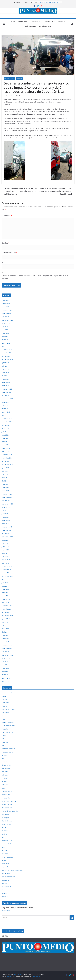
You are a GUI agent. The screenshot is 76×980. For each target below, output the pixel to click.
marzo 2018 (5, 596)
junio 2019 (5, 547)
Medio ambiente (7, 808)
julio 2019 (5, 543)
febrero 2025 (6, 343)
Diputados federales (8, 749)
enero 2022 (5, 451)
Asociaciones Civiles (8, 693)
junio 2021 (5, 474)
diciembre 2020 (7, 494)
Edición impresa (45, 26)
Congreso (36, 21)
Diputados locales (7, 752)
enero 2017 (5, 642)
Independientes (7, 791)
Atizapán (5, 696)
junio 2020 (5, 514)
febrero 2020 (6, 520)
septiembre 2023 (7, 399)
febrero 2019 (6, 560)
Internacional (6, 795)
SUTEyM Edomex (7, 857)
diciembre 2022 (7, 419)
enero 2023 (5, 415)
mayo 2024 (5, 373)
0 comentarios (24, 96)
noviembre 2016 (7, 648)
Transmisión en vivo (8, 877)
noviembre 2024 (7, 353)
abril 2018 (5, 593)
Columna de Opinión (8, 709)
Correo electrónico (9, 253)
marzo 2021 (5, 484)
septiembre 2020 (7, 504)
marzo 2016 (5, 675)
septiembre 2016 (7, 655)
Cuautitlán (5, 729)
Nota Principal (6, 824)
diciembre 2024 (7, 350)
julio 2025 (5, 327)
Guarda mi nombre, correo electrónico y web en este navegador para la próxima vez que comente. (35, 277)
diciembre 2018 (7, 566)
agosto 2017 (6, 619)
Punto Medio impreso (9, 844)
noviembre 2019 (7, 530)
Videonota (5, 896)
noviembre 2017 (7, 609)
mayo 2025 (5, 333)
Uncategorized (6, 887)
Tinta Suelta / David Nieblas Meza (13, 870)
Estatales (5, 782)
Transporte (5, 880)
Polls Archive (6, 911)
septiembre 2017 (7, 616)
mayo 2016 (5, 668)
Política (4, 837)
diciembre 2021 (7, 455)
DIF (3, 745)
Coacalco (5, 706)
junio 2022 (5, 435)
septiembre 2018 (7, 576)
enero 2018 (5, 602)
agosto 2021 (6, 468)
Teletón (4, 860)
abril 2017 (5, 632)
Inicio (13, 21)
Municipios (23, 21)
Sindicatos (5, 854)
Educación (5, 762)
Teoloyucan (5, 864)
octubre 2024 (6, 356)
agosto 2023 (6, 402)
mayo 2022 (5, 438)
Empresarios (6, 768)
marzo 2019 (5, 556)
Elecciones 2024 (7, 765)
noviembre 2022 (7, 422)
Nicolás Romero (7, 821)
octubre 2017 (6, 612)
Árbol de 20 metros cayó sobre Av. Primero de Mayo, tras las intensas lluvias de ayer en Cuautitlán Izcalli (57, 191)
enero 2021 (5, 491)
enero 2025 (5, 346)
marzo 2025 (5, 340)
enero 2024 (5, 386)
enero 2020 (5, 524)
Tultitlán (4, 883)
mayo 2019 (5, 550)
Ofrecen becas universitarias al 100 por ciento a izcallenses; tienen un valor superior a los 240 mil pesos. (19, 191)
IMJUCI (4, 788)
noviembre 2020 (7, 497)
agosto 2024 (6, 363)
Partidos (4, 834)
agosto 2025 (6, 323)
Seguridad (19, 79)
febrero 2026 (6, 304)
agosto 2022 (6, 428)
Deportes (5, 742)
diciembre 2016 (7, 645)
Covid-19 (4, 719)
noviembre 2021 (7, 458)
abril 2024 (5, 376)
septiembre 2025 (7, 320)
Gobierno (5, 785)
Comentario (7, 216)
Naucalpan (5, 818)
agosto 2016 (6, 658)
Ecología (4, 755)
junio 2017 (5, 625)
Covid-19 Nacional (8, 722)
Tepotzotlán (5, 867)
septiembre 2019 (7, 537)
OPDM (4, 827)
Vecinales (5, 890)
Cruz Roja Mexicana (8, 726)
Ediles (4, 759)
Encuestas (5, 772)
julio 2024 (5, 366)
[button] (28, 21)
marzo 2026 (5, 300)
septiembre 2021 (7, 465)
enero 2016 (5, 681)
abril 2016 (5, 671)
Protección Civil (7, 841)
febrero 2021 (6, 488)
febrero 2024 (6, 382)
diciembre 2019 (7, 527)
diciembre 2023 (7, 389)
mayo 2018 (5, 589)
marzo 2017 (5, 635)
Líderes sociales (7, 804)
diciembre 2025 (7, 310)
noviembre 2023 (7, 392)
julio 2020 (5, 511)
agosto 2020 (6, 507)
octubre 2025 (6, 317)
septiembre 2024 (7, 359)
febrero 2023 (6, 412)
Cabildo (4, 699)
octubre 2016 (6, 652)
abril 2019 (5, 553)
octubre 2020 (6, 501)
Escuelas (4, 778)
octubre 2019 (6, 533)
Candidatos (5, 703)
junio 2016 (5, 665)
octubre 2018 (6, 573)
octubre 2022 (6, 425)
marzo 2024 (5, 379)
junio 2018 (5, 586)
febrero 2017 (6, 639)
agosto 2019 (6, 540)
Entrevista (5, 775)
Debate (4, 739)
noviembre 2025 (7, 313)
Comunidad (5, 713)
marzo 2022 (5, 445)
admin (7, 96)
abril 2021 (5, 481)
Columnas (49, 21)
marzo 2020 (5, 517)
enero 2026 (5, 307)
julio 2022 (5, 432)
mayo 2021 (5, 478)
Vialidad (4, 893)
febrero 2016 (6, 678)
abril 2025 (5, 336)
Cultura (4, 736)
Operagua (5, 831)
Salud (3, 847)
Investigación (6, 798)
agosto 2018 (6, 579)
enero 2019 (5, 563)
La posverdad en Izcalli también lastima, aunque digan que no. (48, 3)
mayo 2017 (5, 629)
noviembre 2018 (7, 570)
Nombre (5, 243)
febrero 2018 (6, 599)
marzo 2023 (5, 409)
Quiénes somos (30, 26)
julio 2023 (5, 405)
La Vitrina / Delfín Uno (9, 801)
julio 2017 (5, 622)
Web (3, 262)
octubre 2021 (6, 461)
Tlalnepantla (6, 873)
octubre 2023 (6, 396)
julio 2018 (5, 583)
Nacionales (5, 814)
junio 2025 (5, 330)
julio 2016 (5, 662)
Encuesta (62, 21)
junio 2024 (5, 369)
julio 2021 (5, 471)
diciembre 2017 (7, 606)
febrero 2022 (6, 448)
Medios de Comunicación (10, 811)
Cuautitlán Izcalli (9, 79)
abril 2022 (5, 442)
